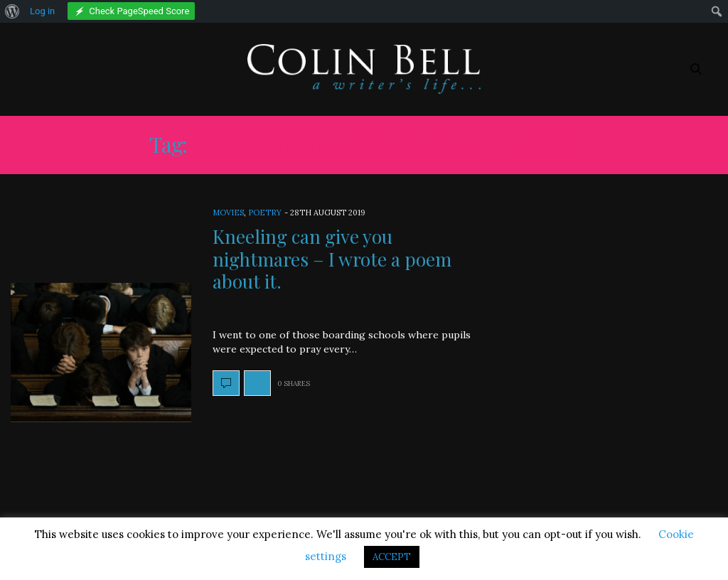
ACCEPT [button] (392, 557)
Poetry (265, 213)
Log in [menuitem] (42, 11)
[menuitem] (12, 11)
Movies (228, 213)
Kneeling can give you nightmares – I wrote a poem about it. (332, 258)
